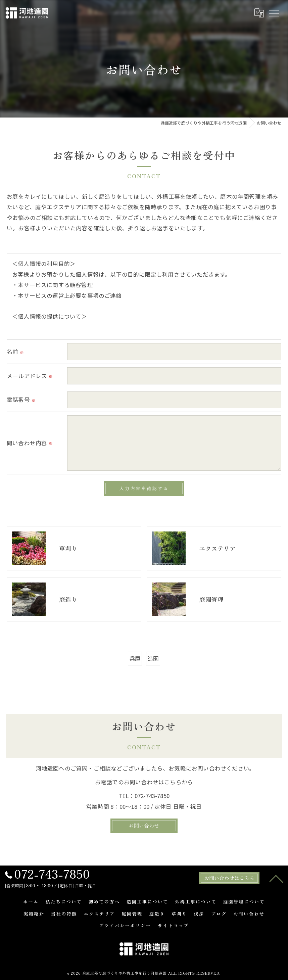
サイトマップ (173, 926)
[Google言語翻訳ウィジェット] (259, 13)
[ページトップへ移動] (276, 878)
